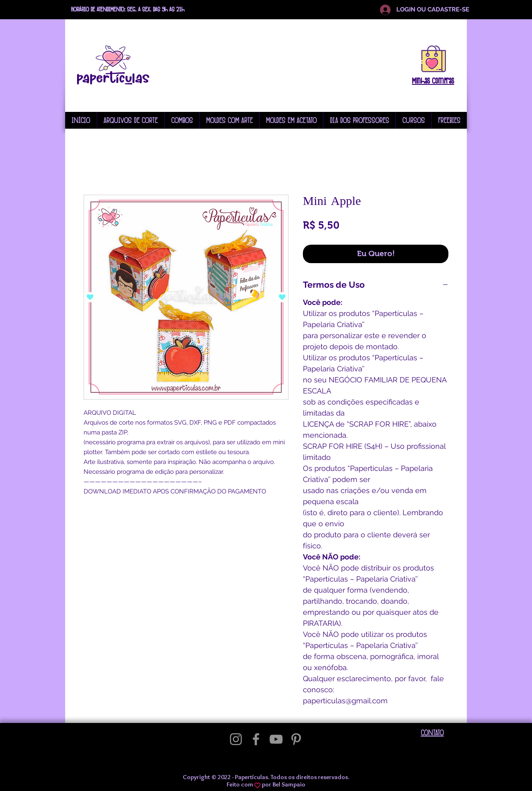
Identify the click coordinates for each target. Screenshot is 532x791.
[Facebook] (256, 739)
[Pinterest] (296, 739)
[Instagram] (236, 739)
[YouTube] (276, 739)
